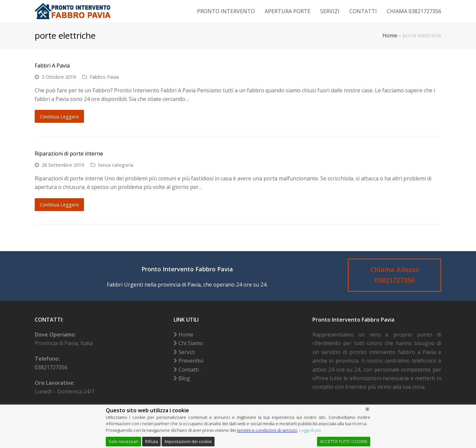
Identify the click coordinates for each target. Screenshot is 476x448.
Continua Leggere (59, 116)
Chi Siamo (191, 343)
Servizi (187, 352)
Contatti (189, 370)
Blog (184, 378)
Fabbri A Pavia (52, 66)
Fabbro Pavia (104, 77)
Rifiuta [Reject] (152, 441)
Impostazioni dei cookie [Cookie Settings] (188, 441)
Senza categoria (116, 165)
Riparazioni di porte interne (69, 154)
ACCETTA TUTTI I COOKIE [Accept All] (344, 441)
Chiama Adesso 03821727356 (395, 275)
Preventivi (191, 361)
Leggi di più (310, 430)
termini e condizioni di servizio (267, 430)
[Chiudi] (367, 409)
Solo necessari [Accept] (124, 441)
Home (390, 35)
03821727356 (51, 367)
